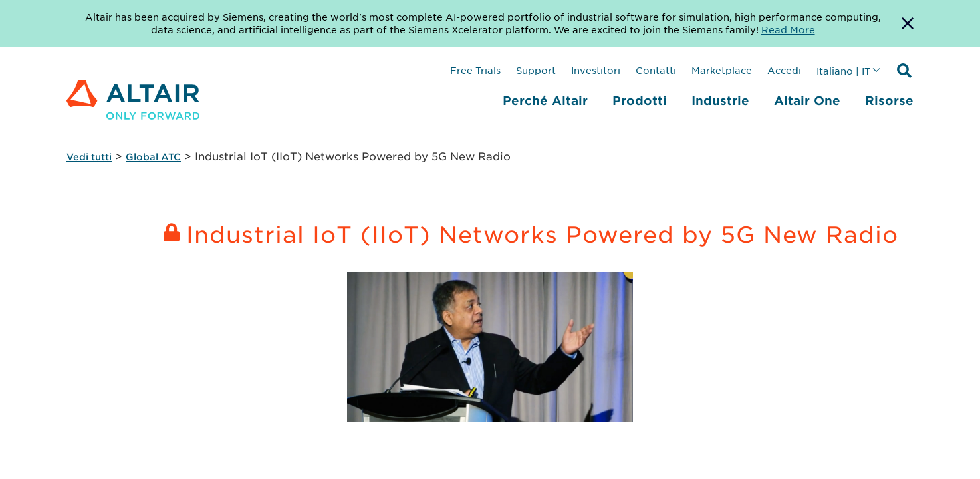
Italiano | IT (843, 71)
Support (536, 70)
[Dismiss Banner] (908, 23)
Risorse (889, 100)
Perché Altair (545, 100)
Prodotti (640, 100)
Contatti (656, 70)
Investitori (596, 70)
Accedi (784, 70)
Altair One (807, 100)
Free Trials (475, 70)
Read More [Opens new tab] (788, 29)
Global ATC (153, 157)
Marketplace (722, 70)
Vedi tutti (89, 157)
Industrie (720, 100)
